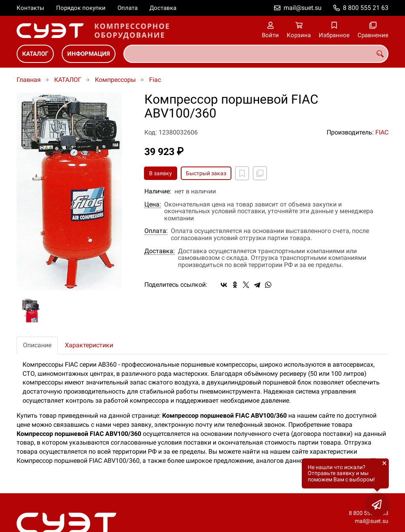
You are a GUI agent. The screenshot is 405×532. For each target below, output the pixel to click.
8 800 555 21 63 (366, 8)
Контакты (30, 8)
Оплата (128, 8)
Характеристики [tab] (89, 345)
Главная (29, 80)
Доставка (163, 8)
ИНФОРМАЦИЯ (89, 54)
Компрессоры (115, 80)
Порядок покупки (81, 8)
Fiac (155, 80)
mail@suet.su (303, 8)
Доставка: (160, 251)
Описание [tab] (37, 345)
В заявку (161, 173)
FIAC (382, 132)
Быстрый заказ (206, 173)
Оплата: (156, 231)
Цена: (153, 204)
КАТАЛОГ (35, 54)
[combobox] (256, 54)
